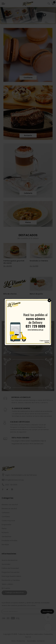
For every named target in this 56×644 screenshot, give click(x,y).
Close (49, 300)
